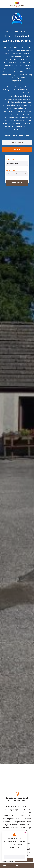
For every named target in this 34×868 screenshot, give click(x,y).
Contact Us (17, 149)
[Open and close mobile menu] (17, 865)
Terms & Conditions (15, 852)
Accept (15, 857)
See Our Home (17, 142)
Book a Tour (17, 183)
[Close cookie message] (25, 833)
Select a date (11, 160)
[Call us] (29, 865)
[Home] (5, 865)
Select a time (11, 170)
